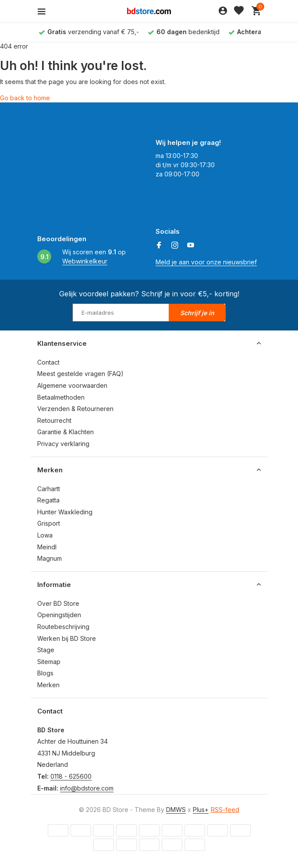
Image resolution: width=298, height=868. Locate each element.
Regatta (48, 500)
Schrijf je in (197, 313)
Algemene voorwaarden (72, 385)
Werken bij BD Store (67, 638)
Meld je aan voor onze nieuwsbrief (206, 262)
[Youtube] (191, 246)
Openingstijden (59, 615)
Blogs (45, 673)
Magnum (50, 558)
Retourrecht (54, 420)
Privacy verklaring (63, 444)
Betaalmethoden (61, 397)
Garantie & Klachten (66, 432)
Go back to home (25, 98)
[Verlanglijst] (239, 11)
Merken (48, 685)
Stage (46, 650)
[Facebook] (159, 246)
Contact (48, 362)
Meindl (47, 547)
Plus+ (201, 810)
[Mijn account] (223, 11)
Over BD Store (58, 603)
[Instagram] (175, 246)
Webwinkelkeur (85, 261)
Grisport (49, 523)
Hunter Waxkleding (65, 512)
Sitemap (49, 662)
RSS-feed (225, 810)
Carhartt (49, 489)
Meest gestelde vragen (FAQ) (80, 374)
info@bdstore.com (87, 788)
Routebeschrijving (63, 627)
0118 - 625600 (71, 776)
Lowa (45, 535)
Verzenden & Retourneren (75, 409)
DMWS (176, 810)
